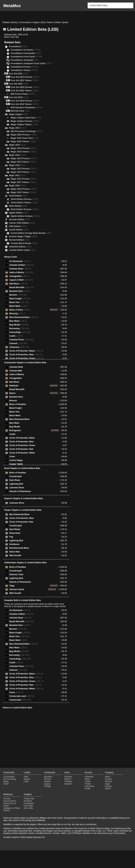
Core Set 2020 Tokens (25, 91)
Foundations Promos (25, 67)
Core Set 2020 (19, 84)
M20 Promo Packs (23, 94)
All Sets (7, 799)
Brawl (6, 781)
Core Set (14, 37)
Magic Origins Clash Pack (26, 118)
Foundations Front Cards (26, 57)
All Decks (28, 801)
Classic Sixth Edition (22, 223)
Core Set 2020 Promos (25, 87)
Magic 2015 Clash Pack (25, 138)
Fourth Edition (19, 230)
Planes (7, 810)
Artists (6, 806)
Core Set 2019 (19, 97)
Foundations (18, 46)
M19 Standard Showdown (26, 108)
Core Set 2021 (19, 74)
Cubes (88, 781)
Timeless (68, 781)
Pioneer (47, 779)
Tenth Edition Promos (25, 199)
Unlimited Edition (20, 247)
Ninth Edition (18, 206)
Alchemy (68, 777)
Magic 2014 (17, 145)
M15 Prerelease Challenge (27, 131)
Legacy (47, 784)
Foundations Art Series (26, 50)
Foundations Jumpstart (25, 60)
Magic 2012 (17, 165)
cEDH (6, 784)
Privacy (108, 786)
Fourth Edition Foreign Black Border (31, 233)
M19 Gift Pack (20, 111)
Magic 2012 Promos (24, 169)
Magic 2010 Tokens (23, 192)
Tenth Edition (18, 196)
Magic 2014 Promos (24, 148)
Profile (87, 789)
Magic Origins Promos (25, 121)
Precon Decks (10, 779)
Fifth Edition (18, 226)
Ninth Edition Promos (25, 209)
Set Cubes (28, 808)
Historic (68, 779)
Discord (108, 781)
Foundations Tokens (24, 70)
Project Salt (29, 799)
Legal (107, 784)
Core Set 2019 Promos (25, 101)
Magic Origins (18, 114)
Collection (89, 777)
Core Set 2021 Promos (25, 77)
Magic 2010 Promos (24, 189)
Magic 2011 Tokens (23, 182)
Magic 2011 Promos (24, 179)
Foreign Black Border (24, 243)
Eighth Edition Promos (25, 216)
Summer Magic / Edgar (23, 237)
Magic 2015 (17, 128)
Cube (26, 781)
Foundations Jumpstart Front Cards (31, 63)
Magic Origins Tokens (25, 125)
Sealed (27, 779)
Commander (9, 777)
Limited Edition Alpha (22, 250)
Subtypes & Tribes (12, 808)
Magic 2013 (17, 155)
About (108, 777)
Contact (108, 779)
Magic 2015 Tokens (23, 141)
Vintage (47, 786)
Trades (88, 784)
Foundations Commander (26, 53)
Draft (26, 777)
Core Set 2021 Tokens (25, 80)
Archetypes (29, 803)
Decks (87, 779)
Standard (48, 777)
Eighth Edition (19, 213)
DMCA (108, 789)
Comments (89, 786)
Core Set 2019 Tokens (25, 104)
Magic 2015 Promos (24, 135)
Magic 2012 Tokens (23, 172)
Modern (47, 781)
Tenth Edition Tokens (24, 203)
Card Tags (28, 806)
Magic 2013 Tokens (23, 162)
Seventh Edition (20, 220)
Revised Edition (20, 240)
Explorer (68, 784)
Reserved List (10, 803)
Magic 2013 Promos (24, 158)
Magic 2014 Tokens (23, 152)
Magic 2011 (17, 175)
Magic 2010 (17, 186)
